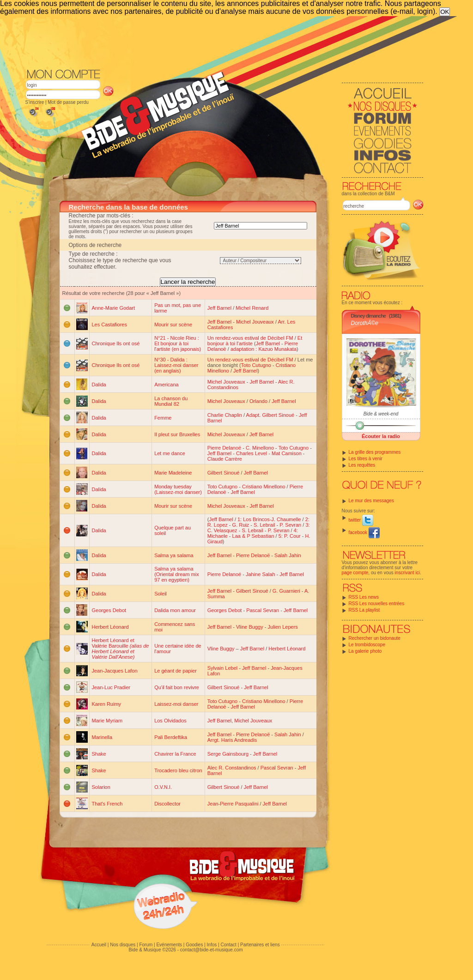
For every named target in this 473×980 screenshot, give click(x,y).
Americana (167, 385)
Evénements (169, 945)
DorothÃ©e (365, 323)
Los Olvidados (170, 721)
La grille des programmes (375, 452)
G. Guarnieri (286, 591)
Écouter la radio (381, 436)
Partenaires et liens (260, 945)
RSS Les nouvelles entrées (377, 604)
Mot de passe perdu (68, 102)
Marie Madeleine (173, 473)
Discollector (167, 804)
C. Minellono (260, 448)
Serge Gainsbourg (228, 754)
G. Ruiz (241, 525)
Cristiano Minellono (264, 487)
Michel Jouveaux (255, 322)
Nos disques (123, 945)
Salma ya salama (174, 555)
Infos (212, 945)
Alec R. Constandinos (232, 768)
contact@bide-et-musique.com (212, 950)
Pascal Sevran (263, 610)
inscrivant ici (407, 573)
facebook (364, 532)
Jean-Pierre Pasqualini (233, 804)
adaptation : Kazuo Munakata (264, 349)
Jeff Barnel (219, 308)
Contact (228, 945)
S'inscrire (35, 102)
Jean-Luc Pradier (111, 687)
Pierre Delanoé (224, 574)
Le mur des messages (371, 501)
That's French (107, 804)
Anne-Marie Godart (114, 308)
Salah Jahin (288, 555)
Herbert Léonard (110, 627)
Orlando (258, 401)
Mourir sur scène (173, 325)
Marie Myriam (107, 721)
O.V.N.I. (163, 787)
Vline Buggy (250, 627)
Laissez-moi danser (176, 704)
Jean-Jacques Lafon (115, 671)
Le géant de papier (176, 671)
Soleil (161, 594)
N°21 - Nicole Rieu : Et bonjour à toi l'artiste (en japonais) (178, 343)
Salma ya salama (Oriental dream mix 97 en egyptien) (177, 574)
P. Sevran (290, 525)
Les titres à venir (366, 459)
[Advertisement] (224, 42)
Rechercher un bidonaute (375, 638)
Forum (146, 945)
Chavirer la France (175, 754)
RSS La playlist (364, 610)
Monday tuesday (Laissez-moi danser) (178, 489)
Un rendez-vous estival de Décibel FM (250, 338)
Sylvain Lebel (222, 668)
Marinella (102, 737)
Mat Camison (287, 453)
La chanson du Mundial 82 (171, 401)
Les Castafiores (109, 325)
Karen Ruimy (107, 704)
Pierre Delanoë (224, 448)
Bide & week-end (381, 414)
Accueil (99, 945)
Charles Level (252, 453)
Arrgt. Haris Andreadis (232, 740)
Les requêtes (362, 465)
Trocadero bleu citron (178, 770)
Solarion (101, 787)
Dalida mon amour (175, 610)
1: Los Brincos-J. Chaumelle (269, 519)
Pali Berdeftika (171, 737)
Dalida (99, 385)
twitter (361, 520)
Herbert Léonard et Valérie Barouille (121, 649)
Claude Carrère (225, 459)
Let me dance (170, 453)
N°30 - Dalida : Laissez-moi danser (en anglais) (176, 365)
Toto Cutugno (256, 365)
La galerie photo (365, 651)
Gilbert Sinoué (224, 473)
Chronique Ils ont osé (116, 343)
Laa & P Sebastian (253, 536)
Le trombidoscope (367, 645)
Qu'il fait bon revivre (177, 687)
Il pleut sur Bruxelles (177, 434)
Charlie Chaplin (225, 415)
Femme (163, 418)
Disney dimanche (368, 316)
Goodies (194, 945)
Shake (99, 754)
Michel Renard (252, 308)
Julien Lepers (282, 627)
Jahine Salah (261, 574)
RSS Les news (364, 597)
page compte (355, 573)
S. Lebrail (264, 525)
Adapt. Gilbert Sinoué (270, 415)
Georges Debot (109, 610)
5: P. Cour (290, 536)
